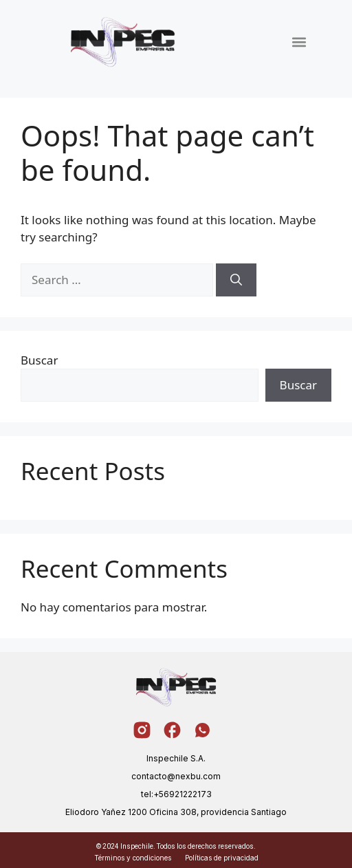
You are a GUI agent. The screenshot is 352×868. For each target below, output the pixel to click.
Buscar (39, 360)
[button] (299, 42)
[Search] (236, 280)
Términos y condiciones (133, 858)
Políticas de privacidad (222, 858)
